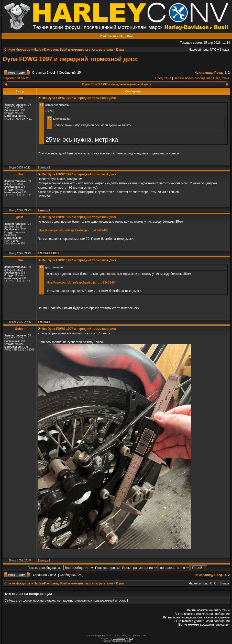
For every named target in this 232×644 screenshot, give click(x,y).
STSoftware (119, 638)
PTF (131, 638)
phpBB (102, 636)
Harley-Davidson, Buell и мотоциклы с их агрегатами (73, 50)
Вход (130, 36)
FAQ (122, 36)
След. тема (221, 78)
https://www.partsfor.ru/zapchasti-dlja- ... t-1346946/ (73, 230)
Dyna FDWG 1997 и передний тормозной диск (70, 59)
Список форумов (17, 50)
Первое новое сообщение (192, 78)
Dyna (120, 50)
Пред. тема (163, 78)
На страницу (204, 73)
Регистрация (108, 36)
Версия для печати (17, 78)
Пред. (219, 73)
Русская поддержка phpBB (117, 641)
